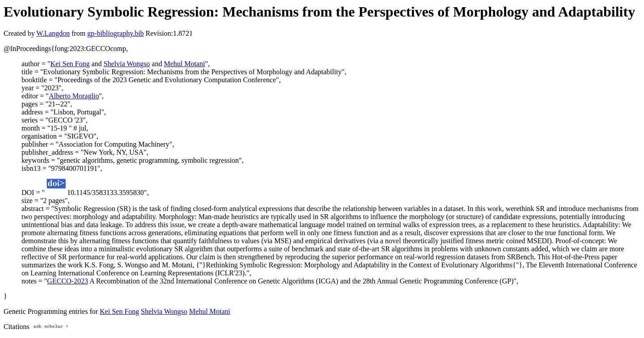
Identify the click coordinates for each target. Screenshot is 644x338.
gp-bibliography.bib (116, 33)
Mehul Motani (184, 64)
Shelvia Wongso (127, 64)
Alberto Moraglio (74, 96)
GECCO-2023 (68, 281)
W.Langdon (53, 33)
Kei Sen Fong (70, 64)
